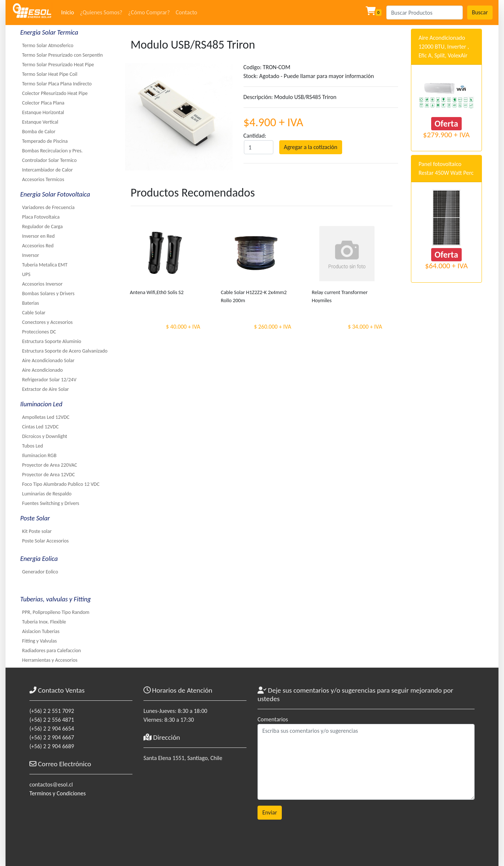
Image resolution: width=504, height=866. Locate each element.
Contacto (187, 12)
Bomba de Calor (39, 132)
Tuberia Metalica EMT (45, 265)
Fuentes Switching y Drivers (51, 503)
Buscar (480, 12)
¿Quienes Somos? (101, 12)
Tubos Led (33, 446)
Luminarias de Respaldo (47, 494)
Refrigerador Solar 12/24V (49, 380)
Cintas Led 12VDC (40, 427)
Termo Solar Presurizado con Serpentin (62, 55)
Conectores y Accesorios (47, 322)
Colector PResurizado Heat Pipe (55, 93)
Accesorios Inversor (42, 284)
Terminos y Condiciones (58, 793)
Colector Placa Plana (43, 103)
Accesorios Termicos (43, 179)
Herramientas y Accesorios (50, 660)
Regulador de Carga (42, 227)
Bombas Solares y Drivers (48, 294)
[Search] (425, 13)
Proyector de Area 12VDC (49, 475)
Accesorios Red (38, 246)
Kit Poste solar (37, 531)
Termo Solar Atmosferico (48, 45)
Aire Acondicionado (42, 370)
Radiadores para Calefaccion (52, 651)
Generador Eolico (40, 572)
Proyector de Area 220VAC (49, 465)
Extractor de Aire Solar (45, 389)
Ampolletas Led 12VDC (46, 417)
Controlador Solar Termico (49, 160)
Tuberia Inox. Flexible (44, 622)
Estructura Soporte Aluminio (52, 341)
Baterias (31, 303)
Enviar (270, 812)
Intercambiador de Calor (47, 170)
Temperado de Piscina (45, 141)
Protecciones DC (39, 332)
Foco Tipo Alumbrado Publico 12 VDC (61, 484)
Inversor (31, 255)
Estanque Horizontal (43, 112)
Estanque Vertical (40, 122)
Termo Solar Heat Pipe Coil (50, 74)
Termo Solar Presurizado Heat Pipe (58, 65)
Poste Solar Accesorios (45, 541)
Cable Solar (34, 313)
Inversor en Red (38, 236)
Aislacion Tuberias (41, 631)
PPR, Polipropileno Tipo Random (56, 612)
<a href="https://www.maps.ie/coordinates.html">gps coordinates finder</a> (195, 808)
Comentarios (273, 719)
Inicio (68, 12)
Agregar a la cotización (311, 147)
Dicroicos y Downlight (45, 436)
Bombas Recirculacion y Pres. (52, 151)
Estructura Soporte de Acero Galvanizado (65, 351)
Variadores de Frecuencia (48, 207)
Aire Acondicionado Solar (48, 360)
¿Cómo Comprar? (149, 12)
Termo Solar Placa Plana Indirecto (57, 84)
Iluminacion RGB (39, 455)
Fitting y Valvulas (39, 641)
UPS (26, 274)
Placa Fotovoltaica (41, 217)
